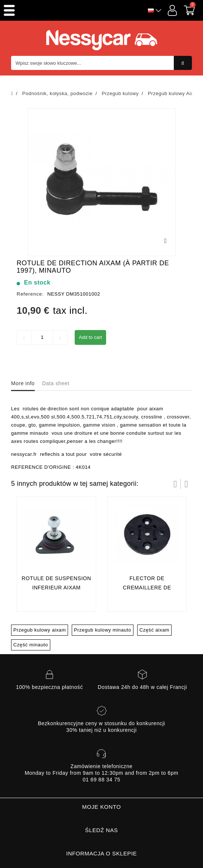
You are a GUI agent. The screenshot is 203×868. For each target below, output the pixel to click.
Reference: (30, 294)
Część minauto (31, 645)
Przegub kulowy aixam (40, 630)
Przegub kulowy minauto (103, 630)
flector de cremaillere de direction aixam (147, 588)
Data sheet (56, 383)
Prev (175, 484)
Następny (186, 484)
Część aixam (154, 630)
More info (23, 383)
